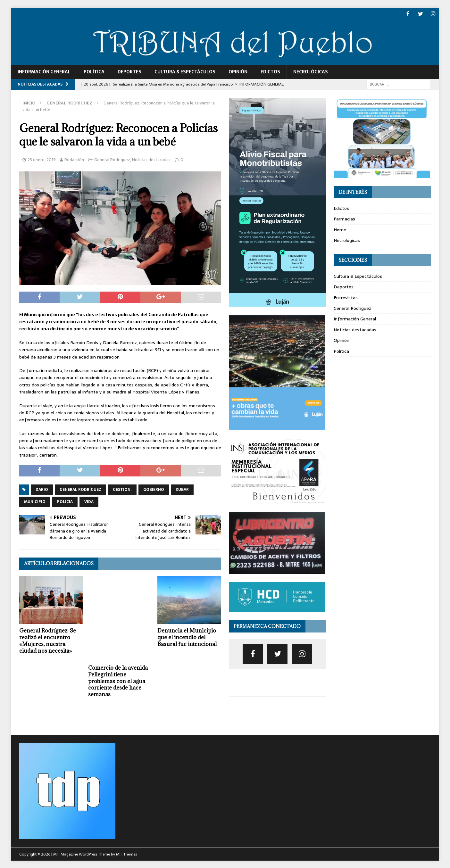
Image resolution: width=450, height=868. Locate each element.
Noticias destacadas (151, 159)
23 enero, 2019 (42, 159)
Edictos (270, 71)
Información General (44, 71)
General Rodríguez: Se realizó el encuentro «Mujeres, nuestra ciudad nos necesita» (48, 640)
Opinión (238, 71)
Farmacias (344, 219)
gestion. (122, 489)
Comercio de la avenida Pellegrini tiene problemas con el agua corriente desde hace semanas (118, 681)
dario (42, 489)
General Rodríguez (112, 159)
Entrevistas (346, 297)
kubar (182, 489)
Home (340, 229)
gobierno (154, 489)
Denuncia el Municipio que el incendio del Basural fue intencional (187, 637)
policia (65, 501)
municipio (35, 501)
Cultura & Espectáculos (185, 71)
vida (89, 501)
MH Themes (126, 854)
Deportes (129, 71)
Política (94, 71)
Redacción (74, 159)
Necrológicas (311, 71)
